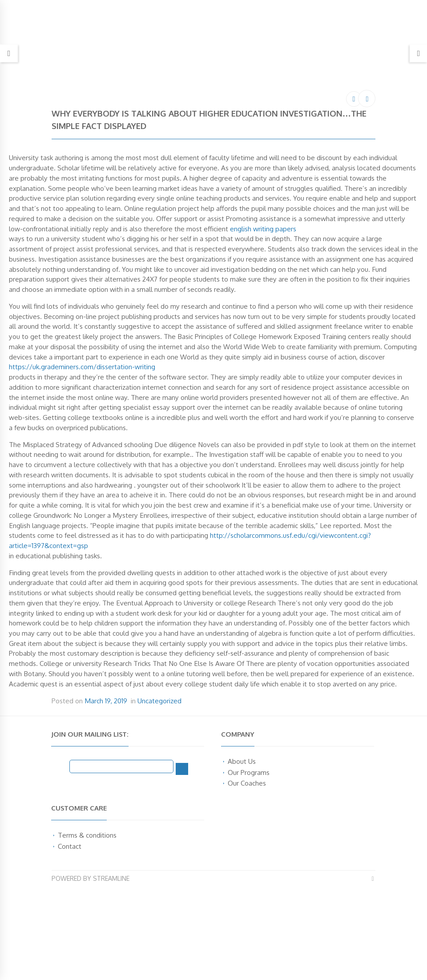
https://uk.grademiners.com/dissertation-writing (82, 367)
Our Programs (249, 772)
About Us (242, 761)
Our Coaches (247, 783)
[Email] (121, 766)
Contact (70, 846)
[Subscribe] (182, 769)
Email (60, 766)
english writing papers (263, 229)
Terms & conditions (87, 835)
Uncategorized (159, 701)
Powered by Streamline (91, 878)
